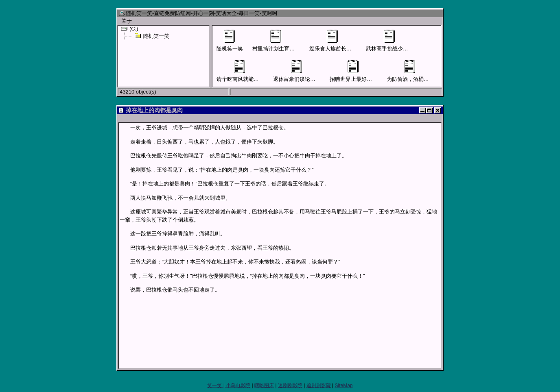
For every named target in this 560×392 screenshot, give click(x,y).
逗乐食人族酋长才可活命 (338, 41)
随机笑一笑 (152, 36)
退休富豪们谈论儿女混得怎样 (307, 71)
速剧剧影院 (290, 385)
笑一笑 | (217, 385)
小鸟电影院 (238, 385)
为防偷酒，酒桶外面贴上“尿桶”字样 (428, 71)
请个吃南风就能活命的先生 (248, 71)
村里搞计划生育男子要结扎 (284, 41)
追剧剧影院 (319, 385)
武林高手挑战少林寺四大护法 (400, 41)
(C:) (130, 28)
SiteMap (343, 385)
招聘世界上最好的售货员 (359, 71)
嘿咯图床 (264, 385)
